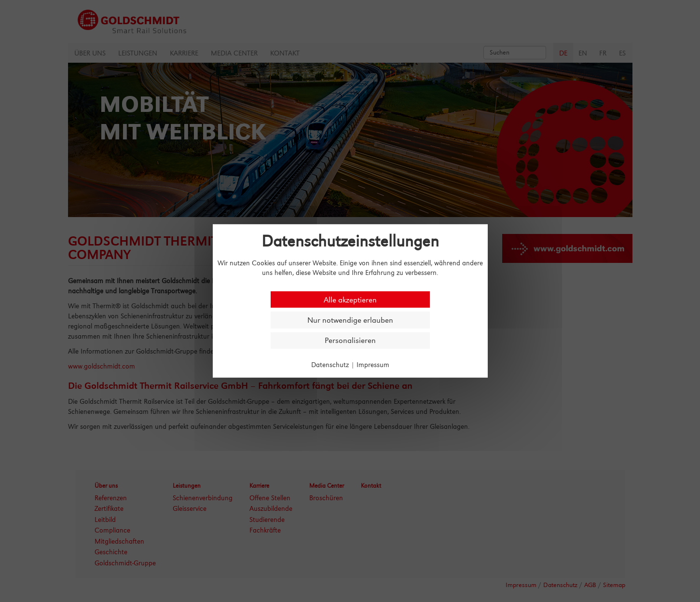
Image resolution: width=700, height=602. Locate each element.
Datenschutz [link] (330, 364)
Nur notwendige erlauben (350, 320)
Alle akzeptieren (350, 299)
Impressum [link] (373, 364)
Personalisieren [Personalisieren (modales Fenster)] (350, 340)
